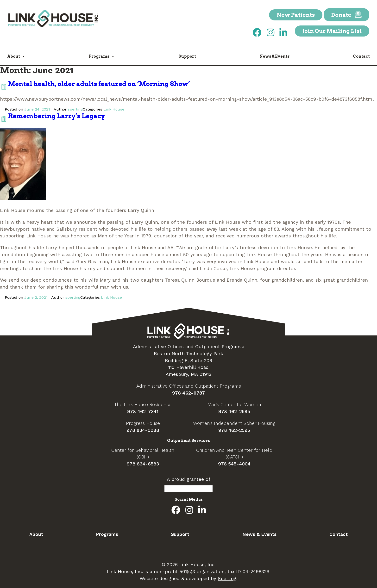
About (16, 56)
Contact (361, 56)
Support (187, 56)
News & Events (274, 56)
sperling (75, 109)
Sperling (227, 579)
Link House (114, 109)
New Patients (296, 15)
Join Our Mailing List (332, 31)
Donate (346, 15)
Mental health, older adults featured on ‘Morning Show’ (99, 84)
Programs (102, 56)
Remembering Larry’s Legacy (57, 116)
